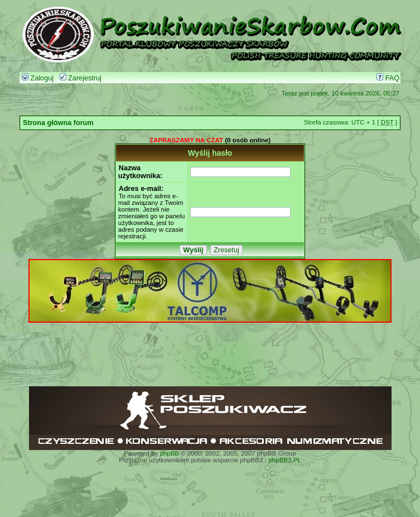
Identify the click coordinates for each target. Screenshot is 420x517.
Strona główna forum (58, 123)
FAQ (388, 78)
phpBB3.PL (284, 460)
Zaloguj (38, 78)
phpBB (169, 453)
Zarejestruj (81, 78)
